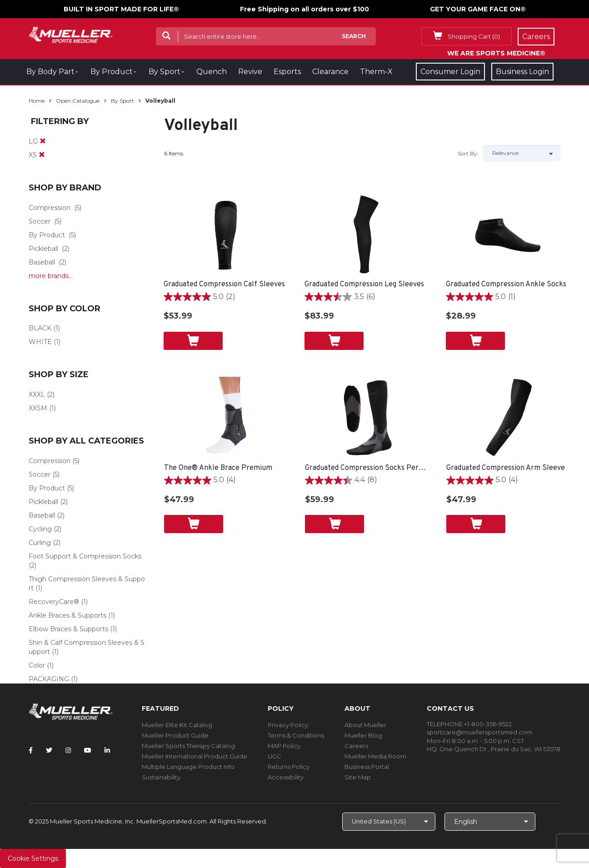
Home (37, 101)
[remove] (43, 141)
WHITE (40, 342)
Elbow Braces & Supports (68, 629)
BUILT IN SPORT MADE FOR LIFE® (121, 9)
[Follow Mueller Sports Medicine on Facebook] (31, 750)
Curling (40, 543)
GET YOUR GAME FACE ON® (478, 9)
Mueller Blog (363, 735)
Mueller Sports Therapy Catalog (188, 746)
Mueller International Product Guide (195, 756)
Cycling (40, 529)
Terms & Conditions (296, 735)
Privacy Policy (288, 725)
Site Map (358, 777)
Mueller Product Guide (175, 735)
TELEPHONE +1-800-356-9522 (469, 724)
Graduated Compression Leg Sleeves (364, 284)
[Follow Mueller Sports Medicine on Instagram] (68, 750)
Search (354, 36)
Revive (250, 72)
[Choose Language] (490, 822)
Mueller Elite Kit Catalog (177, 725)
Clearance (330, 72)
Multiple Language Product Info (188, 767)
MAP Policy (284, 746)
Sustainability (161, 777)
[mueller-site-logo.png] (71, 34)
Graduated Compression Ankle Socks (506, 284)
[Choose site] (389, 822)
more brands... (51, 276)
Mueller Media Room (375, 756)
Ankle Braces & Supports (67, 615)
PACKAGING (49, 679)
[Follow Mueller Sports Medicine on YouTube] (88, 750)
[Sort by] (522, 153)
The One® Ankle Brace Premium (218, 468)
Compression (50, 208)
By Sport (165, 72)
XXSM (38, 408)
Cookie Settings (33, 858)
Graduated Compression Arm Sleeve (506, 468)
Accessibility (286, 777)
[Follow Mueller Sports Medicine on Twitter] (49, 750)
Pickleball (43, 249)
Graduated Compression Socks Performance (367, 468)
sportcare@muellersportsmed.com (479, 732)
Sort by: (468, 153)
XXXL (37, 394)
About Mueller (365, 725)
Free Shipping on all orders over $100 (304, 9)
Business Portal (367, 767)
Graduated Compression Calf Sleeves (224, 284)
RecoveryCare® (54, 602)
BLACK (40, 328)
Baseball (42, 262)
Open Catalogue (78, 101)
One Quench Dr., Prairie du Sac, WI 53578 (500, 749)
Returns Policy (289, 767)
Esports (287, 72)
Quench (212, 72)
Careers (356, 746)
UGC (275, 756)
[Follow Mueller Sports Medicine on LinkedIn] (107, 750)
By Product (112, 72)
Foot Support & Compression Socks (85, 556)
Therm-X (376, 72)
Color (37, 665)
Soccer (40, 221)
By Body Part (50, 72)
